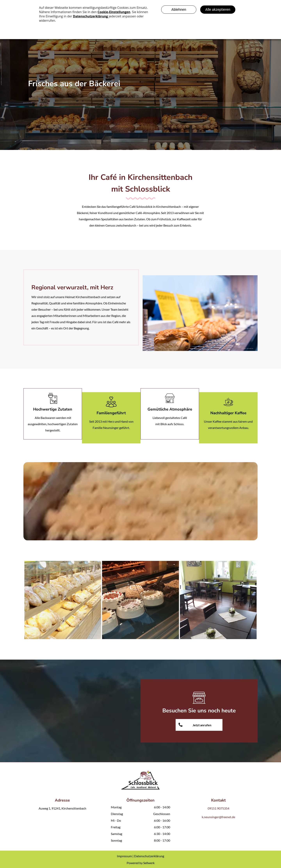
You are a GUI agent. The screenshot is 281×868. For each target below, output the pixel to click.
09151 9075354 (218, 808)
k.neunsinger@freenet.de (218, 817)
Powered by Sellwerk (141, 863)
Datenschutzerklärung (149, 856)
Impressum (124, 856)
